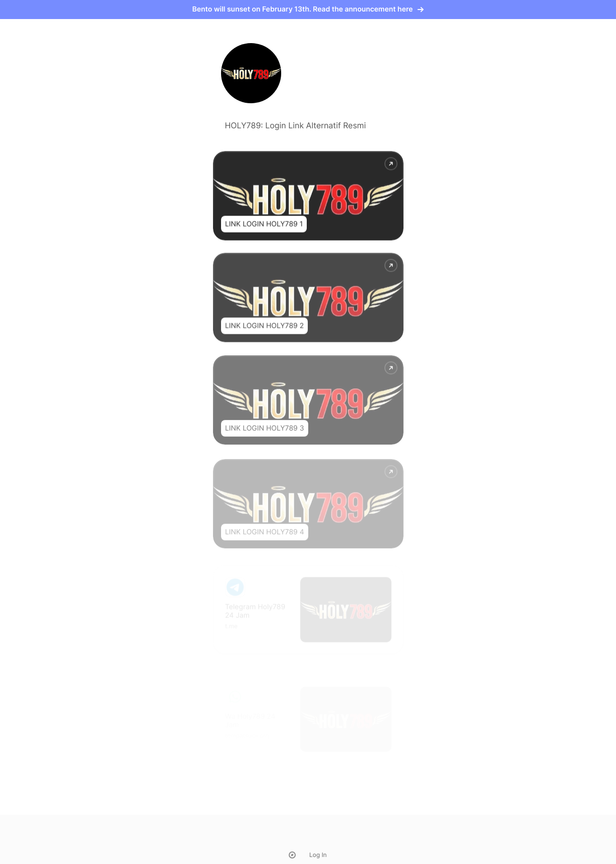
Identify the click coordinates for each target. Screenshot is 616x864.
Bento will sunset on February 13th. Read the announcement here (308, 9)
